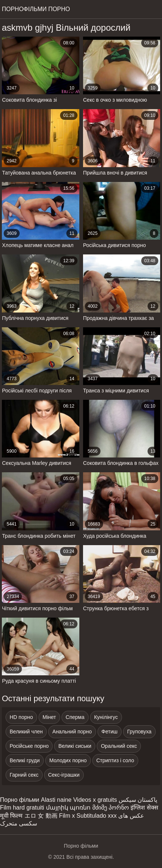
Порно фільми (20, 800)
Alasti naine (56, 800)
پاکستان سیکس (138, 800)
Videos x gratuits (95, 800)
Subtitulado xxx (97, 816)
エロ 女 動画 (41, 816)
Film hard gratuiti (22, 808)
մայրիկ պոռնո (68, 808)
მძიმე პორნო (111, 808)
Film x (67, 816)
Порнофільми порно (36, 9)
